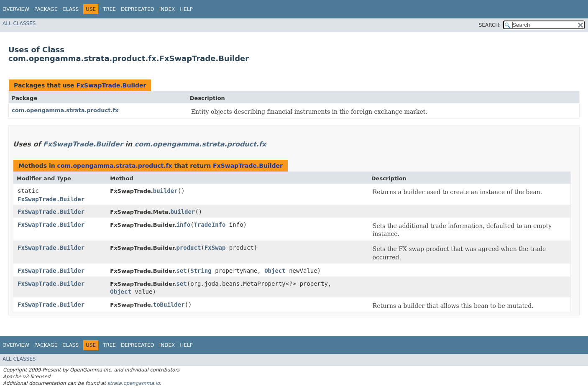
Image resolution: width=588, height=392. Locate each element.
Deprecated (138, 9)
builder (165, 191)
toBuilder (169, 305)
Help (186, 9)
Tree (109, 9)
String (201, 271)
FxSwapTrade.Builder (111, 85)
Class (70, 9)
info (183, 225)
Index (167, 9)
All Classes (19, 23)
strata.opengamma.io (134, 383)
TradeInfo (210, 225)
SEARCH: (490, 25)
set (181, 271)
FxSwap (215, 248)
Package (46, 9)
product (188, 248)
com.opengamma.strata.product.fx (65, 110)
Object (275, 271)
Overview (16, 9)
